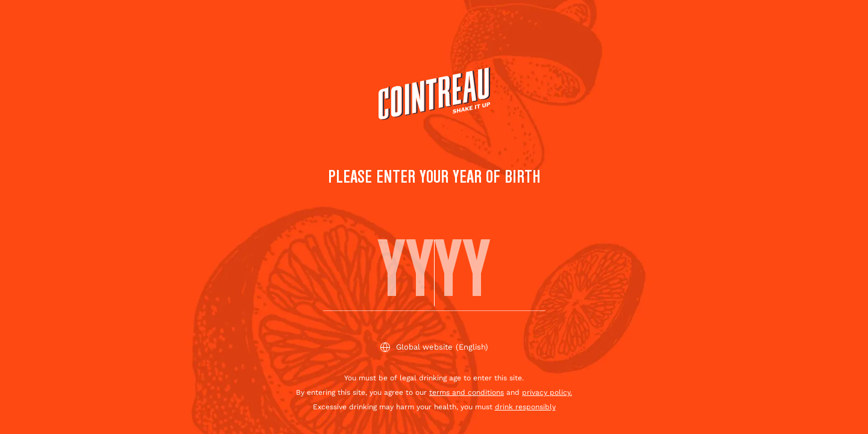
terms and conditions (467, 392)
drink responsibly (525, 407)
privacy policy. (547, 392)
